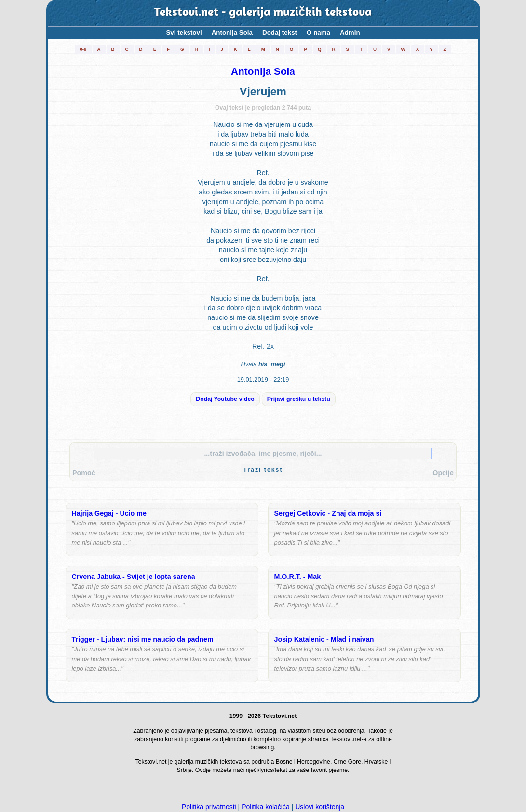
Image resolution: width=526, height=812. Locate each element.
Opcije (443, 473)
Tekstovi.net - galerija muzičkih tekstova (263, 13)
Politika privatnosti (209, 807)
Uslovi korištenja (320, 807)
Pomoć (84, 473)
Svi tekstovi (184, 33)
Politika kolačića (266, 807)
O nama (318, 33)
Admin (350, 33)
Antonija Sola (232, 33)
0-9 (83, 49)
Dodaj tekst (280, 33)
